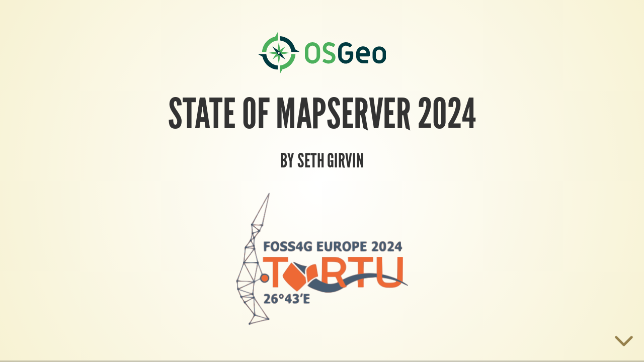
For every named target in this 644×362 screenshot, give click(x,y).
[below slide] (624, 343)
